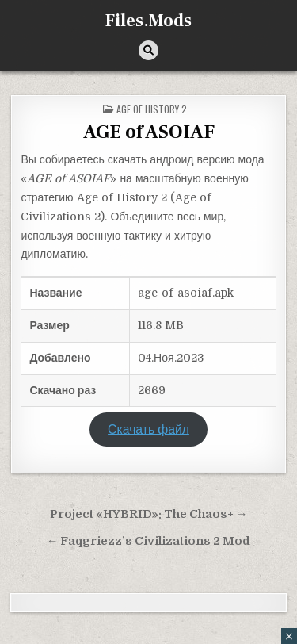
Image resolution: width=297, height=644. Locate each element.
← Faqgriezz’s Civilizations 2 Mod (149, 541)
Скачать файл (148, 429)
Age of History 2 (152, 109)
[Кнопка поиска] (148, 50)
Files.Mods (148, 21)
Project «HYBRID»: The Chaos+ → (149, 514)
